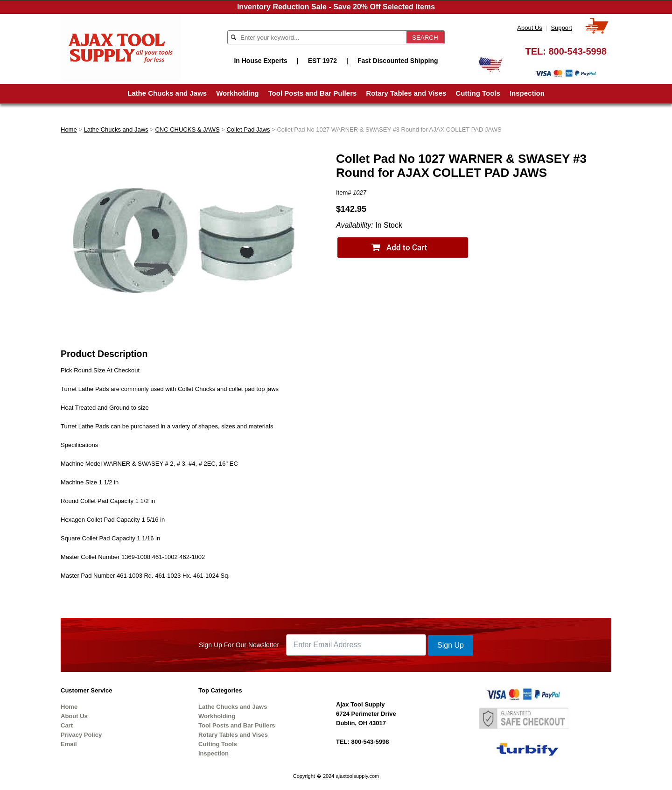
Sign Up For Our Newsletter (239, 645)
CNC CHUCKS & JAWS (187, 129)
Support (561, 28)
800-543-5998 (577, 51)
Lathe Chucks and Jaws (167, 93)
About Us (529, 28)
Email (69, 744)
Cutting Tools (478, 93)
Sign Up (451, 645)
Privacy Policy (81, 735)
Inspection (527, 93)
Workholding (237, 93)
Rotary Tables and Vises (406, 93)
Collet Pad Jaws (248, 129)
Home (69, 129)
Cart (67, 725)
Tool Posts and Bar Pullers (313, 93)
